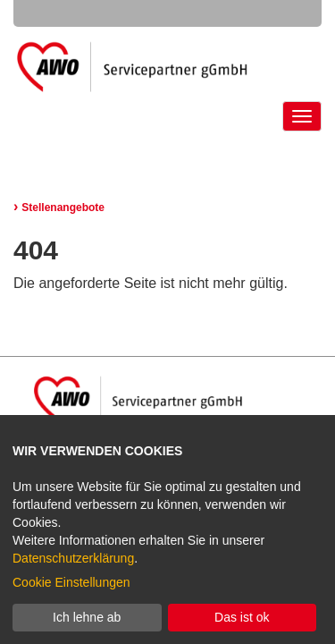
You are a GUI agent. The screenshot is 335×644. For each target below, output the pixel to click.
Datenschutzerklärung (73, 558)
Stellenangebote (59, 208)
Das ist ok (242, 617)
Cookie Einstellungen (71, 582)
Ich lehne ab (87, 617)
